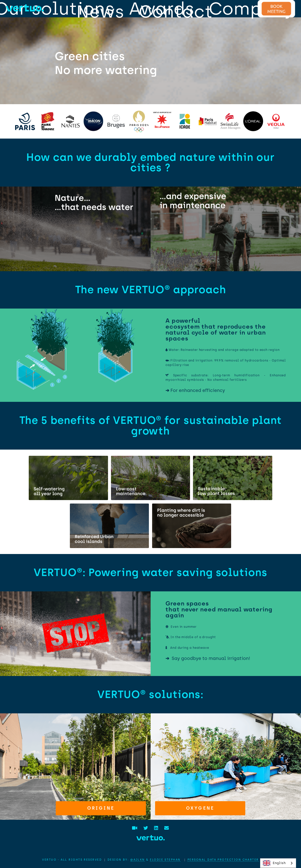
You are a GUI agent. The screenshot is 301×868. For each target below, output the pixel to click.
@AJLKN (138, 860)
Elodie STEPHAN (165, 860)
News (100, 12)
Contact (176, 12)
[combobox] (278, 863)
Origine (101, 808)
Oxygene (200, 808)
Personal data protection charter (223, 860)
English (274, 863)
